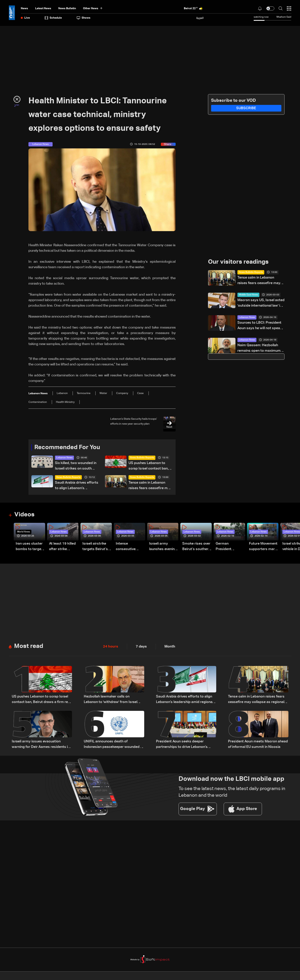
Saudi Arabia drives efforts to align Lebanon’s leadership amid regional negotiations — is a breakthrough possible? (77, 486)
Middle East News (248, 295)
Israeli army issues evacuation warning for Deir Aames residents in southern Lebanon (41, 745)
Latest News (43, 8)
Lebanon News (64, 458)
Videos (25, 515)
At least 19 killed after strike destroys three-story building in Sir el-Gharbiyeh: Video (62, 547)
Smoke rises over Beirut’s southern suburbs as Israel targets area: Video (196, 547)
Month (170, 647)
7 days (141, 647)
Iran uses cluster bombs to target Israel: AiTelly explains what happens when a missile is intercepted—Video (29, 547)
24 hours (111, 647)
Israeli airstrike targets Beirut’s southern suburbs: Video (95, 547)
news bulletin (67, 8)
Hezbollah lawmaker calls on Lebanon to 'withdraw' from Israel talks (111, 700)
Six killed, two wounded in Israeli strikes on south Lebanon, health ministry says (76, 466)
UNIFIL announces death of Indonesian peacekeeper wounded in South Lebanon (113, 745)
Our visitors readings (239, 262)
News (24, 8)
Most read (29, 647)
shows (84, 18)
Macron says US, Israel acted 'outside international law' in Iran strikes (261, 304)
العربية (200, 18)
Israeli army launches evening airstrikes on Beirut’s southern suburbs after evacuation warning (163, 547)
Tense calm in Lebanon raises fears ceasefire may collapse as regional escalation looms (150, 486)
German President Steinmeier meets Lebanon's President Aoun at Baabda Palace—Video (230, 547)
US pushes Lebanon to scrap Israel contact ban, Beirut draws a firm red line (150, 466)
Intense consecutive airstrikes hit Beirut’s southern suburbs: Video (130, 547)
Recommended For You (69, 448)
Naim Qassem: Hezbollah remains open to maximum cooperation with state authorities (259, 349)
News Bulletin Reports (142, 458)
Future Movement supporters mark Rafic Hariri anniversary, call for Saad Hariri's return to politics (263, 547)
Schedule (53, 18)
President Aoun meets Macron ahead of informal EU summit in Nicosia (258, 745)
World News (24, 532)
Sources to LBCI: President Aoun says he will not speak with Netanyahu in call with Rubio (260, 326)
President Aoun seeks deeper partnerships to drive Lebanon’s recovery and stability (182, 745)
